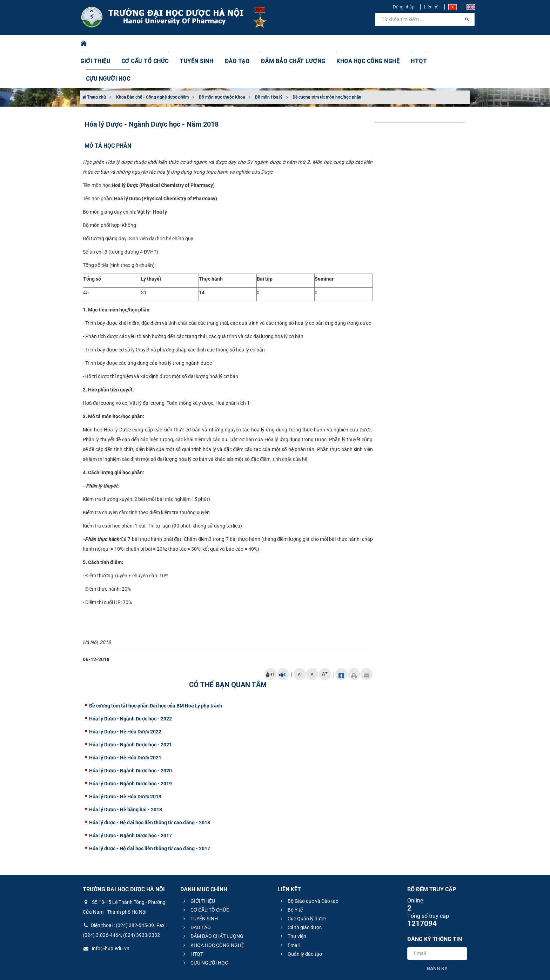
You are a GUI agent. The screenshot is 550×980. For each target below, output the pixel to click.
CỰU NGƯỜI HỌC (440, 44)
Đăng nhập (404, 7)
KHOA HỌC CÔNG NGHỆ (354, 44)
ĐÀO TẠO (235, 44)
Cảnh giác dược (300, 892)
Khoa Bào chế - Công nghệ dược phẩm (152, 62)
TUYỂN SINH (198, 44)
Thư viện (292, 901)
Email (289, 910)
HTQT (401, 44)
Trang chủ (94, 62)
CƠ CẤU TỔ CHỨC (151, 44)
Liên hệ (431, 7)
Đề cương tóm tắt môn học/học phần (327, 62)
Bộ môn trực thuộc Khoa (222, 62)
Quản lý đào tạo (300, 919)
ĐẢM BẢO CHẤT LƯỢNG (286, 44)
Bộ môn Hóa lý (269, 62)
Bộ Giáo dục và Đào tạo (308, 866)
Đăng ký (437, 933)
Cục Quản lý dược (302, 884)
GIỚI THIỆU (105, 44)
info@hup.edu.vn (106, 913)
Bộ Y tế (291, 875)
